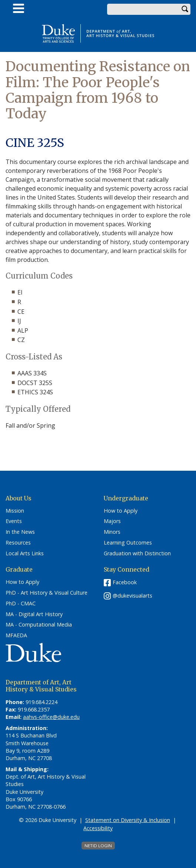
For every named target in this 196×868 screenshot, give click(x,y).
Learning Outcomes (128, 543)
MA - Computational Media (39, 625)
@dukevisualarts (132, 596)
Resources (18, 543)
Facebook (125, 582)
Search (185, 9)
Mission (15, 511)
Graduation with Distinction (137, 553)
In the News (20, 532)
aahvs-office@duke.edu (51, 717)
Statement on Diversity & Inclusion (128, 820)
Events (14, 521)
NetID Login (98, 846)
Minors (112, 532)
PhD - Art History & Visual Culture (46, 593)
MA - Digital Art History (34, 614)
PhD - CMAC (21, 604)
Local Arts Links (25, 553)
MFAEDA (16, 635)
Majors (112, 521)
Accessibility (98, 828)
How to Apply (121, 511)
